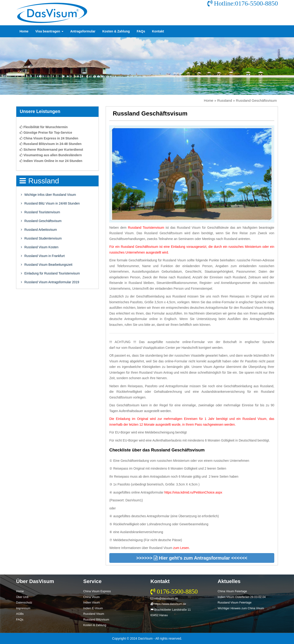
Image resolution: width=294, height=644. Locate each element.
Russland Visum (94, 614)
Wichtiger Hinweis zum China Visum (241, 608)
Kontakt (158, 31)
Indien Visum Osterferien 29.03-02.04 (242, 597)
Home (24, 31)
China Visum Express (97, 591)
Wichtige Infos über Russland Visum (48, 195)
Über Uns (22, 597)
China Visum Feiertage (232, 591)
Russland (225, 100)
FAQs (141, 31)
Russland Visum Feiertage (235, 603)
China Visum (92, 597)
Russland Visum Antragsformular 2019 (50, 282)
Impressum (23, 608)
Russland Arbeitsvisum (39, 230)
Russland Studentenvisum (41, 238)
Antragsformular (83, 31)
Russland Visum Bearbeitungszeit (47, 265)
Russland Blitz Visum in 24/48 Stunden (50, 203)
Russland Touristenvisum (40, 212)
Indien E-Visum (93, 608)
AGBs (20, 614)
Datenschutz (24, 603)
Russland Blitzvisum (96, 620)
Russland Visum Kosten (40, 247)
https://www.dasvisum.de (168, 604)
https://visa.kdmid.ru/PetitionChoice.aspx (193, 492)
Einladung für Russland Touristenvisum (50, 273)
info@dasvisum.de (164, 598)
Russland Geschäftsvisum (41, 221)
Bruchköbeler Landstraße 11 (171, 610)
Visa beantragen (49, 31)
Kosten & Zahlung (116, 31)
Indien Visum (92, 603)
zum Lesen (181, 548)
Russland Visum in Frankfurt (43, 256)
